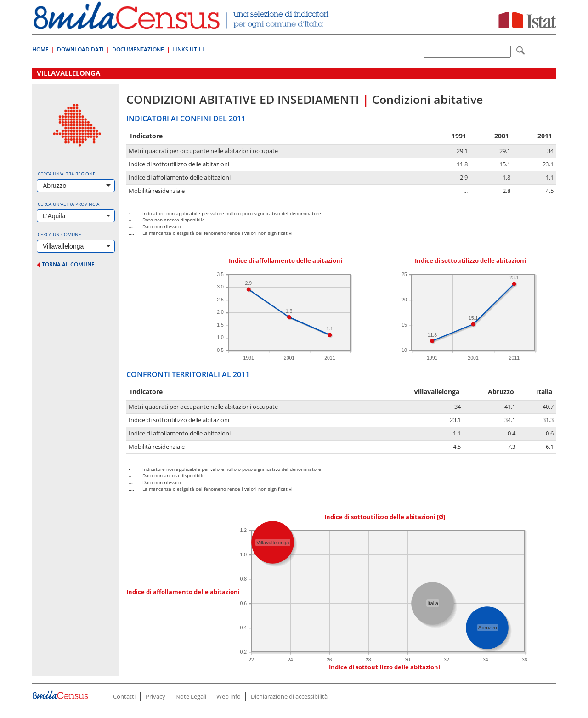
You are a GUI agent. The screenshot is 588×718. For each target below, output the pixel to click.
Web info (229, 696)
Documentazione (138, 49)
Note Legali (191, 696)
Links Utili (188, 49)
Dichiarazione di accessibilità (289, 696)
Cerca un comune (59, 234)
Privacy (155, 696)
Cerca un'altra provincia (68, 204)
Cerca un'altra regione (67, 174)
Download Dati (80, 49)
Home (40, 49)
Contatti (124, 696)
